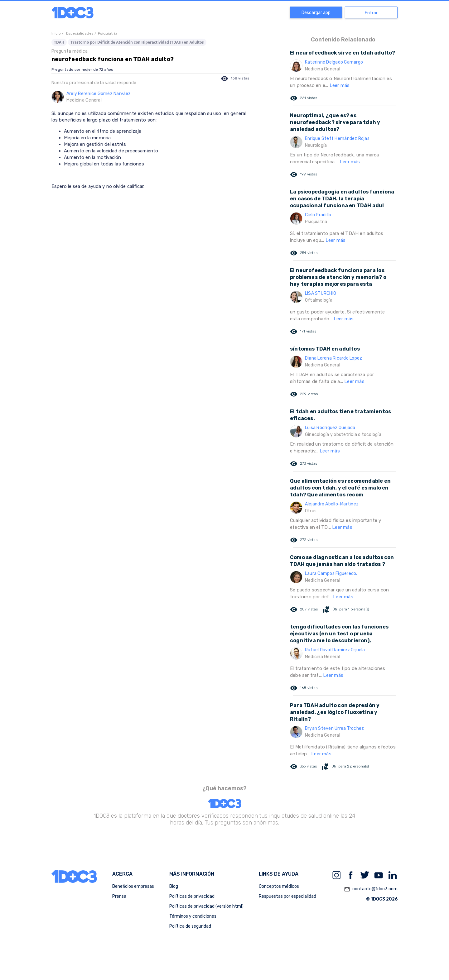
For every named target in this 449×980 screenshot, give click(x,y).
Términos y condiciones (193, 916)
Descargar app (316, 13)
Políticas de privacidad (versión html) (206, 906)
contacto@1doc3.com (371, 889)
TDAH (59, 42)
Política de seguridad (190, 926)
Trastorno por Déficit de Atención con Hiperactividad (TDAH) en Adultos (137, 42)
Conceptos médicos (279, 886)
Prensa (119, 896)
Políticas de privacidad (192, 896)
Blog (174, 886)
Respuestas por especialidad (287, 896)
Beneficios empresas (133, 886)
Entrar (371, 13)
